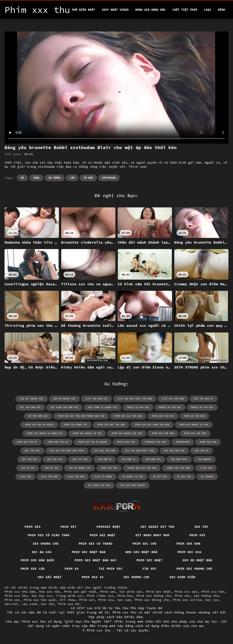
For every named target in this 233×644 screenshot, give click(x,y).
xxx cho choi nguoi (133, 485)
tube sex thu (109, 468)
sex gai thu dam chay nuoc (67, 451)
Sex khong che (46, 544)
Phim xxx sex (186, 592)
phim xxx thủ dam (163, 433)
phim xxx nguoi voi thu (127, 433)
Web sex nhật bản (142, 552)
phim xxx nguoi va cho (194, 425)
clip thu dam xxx (96, 399)
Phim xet (69, 527)
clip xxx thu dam (173, 399)
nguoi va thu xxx (202, 407)
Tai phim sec (110, 569)
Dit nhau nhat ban (152, 535)
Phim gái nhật (103, 535)
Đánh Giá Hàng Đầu (151, 10)
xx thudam (207, 477)
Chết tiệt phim (185, 10)
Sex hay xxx (42, 596)
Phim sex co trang (96, 544)
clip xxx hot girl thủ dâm (135, 399)
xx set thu (160, 477)
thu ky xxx (52, 468)
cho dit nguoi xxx (32, 399)
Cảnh (36, 178)
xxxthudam (109, 178)
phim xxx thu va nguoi (93, 442)
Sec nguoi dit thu (158, 527)
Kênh (222, 10)
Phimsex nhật (109, 527)
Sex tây (201, 527)
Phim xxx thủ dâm (20, 592)
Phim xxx (197, 535)
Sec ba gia (42, 552)
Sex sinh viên (182, 577)
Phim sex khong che (152, 600)
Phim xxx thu (16, 596)
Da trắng (55, 178)
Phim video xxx (100, 596)
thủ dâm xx (105, 459)
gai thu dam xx (204, 399)
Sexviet (11, 604)
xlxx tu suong (103, 477)
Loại (208, 10)
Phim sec (12, 600)
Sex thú (48, 604)
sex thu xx (202, 451)
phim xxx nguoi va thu (87, 433)
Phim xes (33, 527)
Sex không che (206, 596)
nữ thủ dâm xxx (38, 416)
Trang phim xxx (70, 596)
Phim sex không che (154, 596)
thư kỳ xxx (28, 468)
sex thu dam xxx (174, 451)
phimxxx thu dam (155, 442)
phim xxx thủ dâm (195, 433)
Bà (22, 178)
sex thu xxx (55, 459)
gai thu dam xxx (30, 407)
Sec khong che (137, 577)
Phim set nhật (158, 592)
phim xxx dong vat (76, 425)
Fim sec (149, 569)
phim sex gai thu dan (128, 416)
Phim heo (125, 596)
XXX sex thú (49, 592)
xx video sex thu (99, 485)
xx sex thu (184, 477)
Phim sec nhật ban (89, 552)
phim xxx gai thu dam (111, 425)
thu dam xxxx (179, 459)
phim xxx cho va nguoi (39, 425)
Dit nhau (68, 600)
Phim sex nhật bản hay (96, 560)
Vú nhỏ (88, 178)
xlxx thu (25, 477)
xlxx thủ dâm (76, 477)
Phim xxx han (188, 544)
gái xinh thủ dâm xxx (64, 407)
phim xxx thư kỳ (27, 442)
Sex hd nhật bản (197, 560)
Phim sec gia (189, 552)
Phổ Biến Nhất (83, 10)
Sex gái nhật (50, 577)
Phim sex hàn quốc (38, 560)
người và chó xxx (170, 407)
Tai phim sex (131, 592)
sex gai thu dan (105, 451)
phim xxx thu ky (58, 442)
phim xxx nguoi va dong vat (45, 433)
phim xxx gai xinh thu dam (152, 425)
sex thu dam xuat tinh (139, 451)
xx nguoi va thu (133, 477)
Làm (72, 178)
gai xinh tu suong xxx (103, 407)
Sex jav (212, 600)
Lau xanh (29, 604)
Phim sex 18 (93, 577)
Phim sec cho (144, 544)
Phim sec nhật (149, 560)
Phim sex (108, 592)
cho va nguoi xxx (64, 399)
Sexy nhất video (115, 10)
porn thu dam (208, 442)
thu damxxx (204, 459)
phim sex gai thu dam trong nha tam (81, 416)
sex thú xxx (30, 459)
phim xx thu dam (194, 416)
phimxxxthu (183, 442)
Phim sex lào (33, 569)
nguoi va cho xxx (138, 407)
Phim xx (72, 569)
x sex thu (206, 468)
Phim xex (106, 600)
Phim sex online (187, 600)
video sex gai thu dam (142, 468)
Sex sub (124, 600)
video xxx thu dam (178, 468)
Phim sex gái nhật (80, 592)
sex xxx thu (80, 459)
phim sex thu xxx (163, 416)
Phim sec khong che (195, 569)
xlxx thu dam (49, 477)
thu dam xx (129, 459)
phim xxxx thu (126, 442)
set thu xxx (32, 451)
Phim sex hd (68, 604)
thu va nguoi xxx (80, 468)
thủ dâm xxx (153, 459)
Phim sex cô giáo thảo (49, 535)
